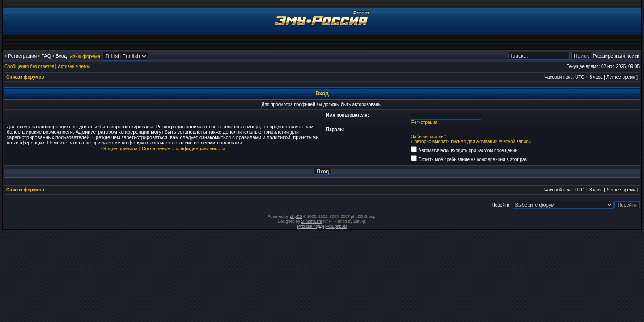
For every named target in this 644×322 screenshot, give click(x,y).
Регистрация (22, 56)
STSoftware (311, 221)
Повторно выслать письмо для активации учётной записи (471, 142)
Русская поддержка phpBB (322, 226)
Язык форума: (85, 56)
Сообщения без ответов (29, 66)
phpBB (296, 216)
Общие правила (119, 148)
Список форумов (25, 77)
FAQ (46, 56)
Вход (61, 56)
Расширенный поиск (616, 56)
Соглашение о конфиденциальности (183, 148)
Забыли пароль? (429, 137)
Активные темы (74, 66)
